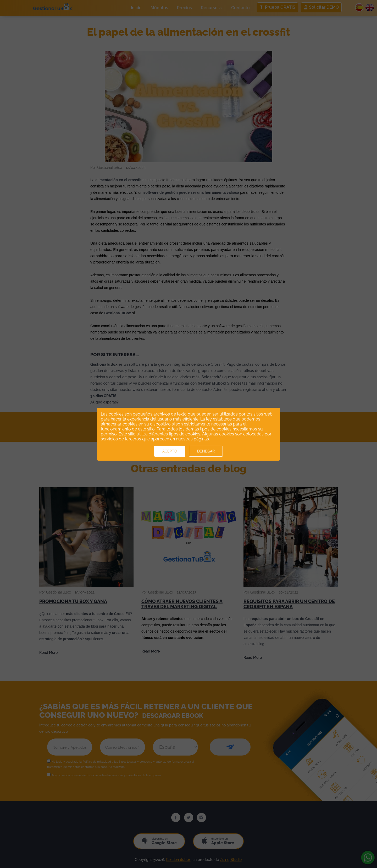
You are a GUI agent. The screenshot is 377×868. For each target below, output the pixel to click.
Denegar (206, 451)
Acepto (170, 451)
